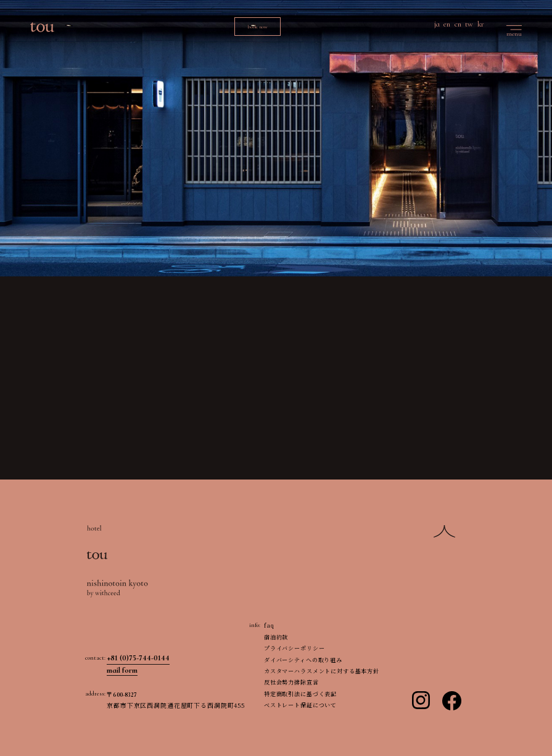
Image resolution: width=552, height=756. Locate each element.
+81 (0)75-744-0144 (138, 658)
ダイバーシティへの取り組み (303, 660)
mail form (122, 670)
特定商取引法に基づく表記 (300, 694)
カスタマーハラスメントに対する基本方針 (322, 671)
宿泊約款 (276, 637)
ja (437, 24)
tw (469, 24)
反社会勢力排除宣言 (291, 682)
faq (269, 625)
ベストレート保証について (300, 705)
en (447, 24)
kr (481, 24)
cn (458, 24)
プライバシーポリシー (295, 648)
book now (257, 27)
